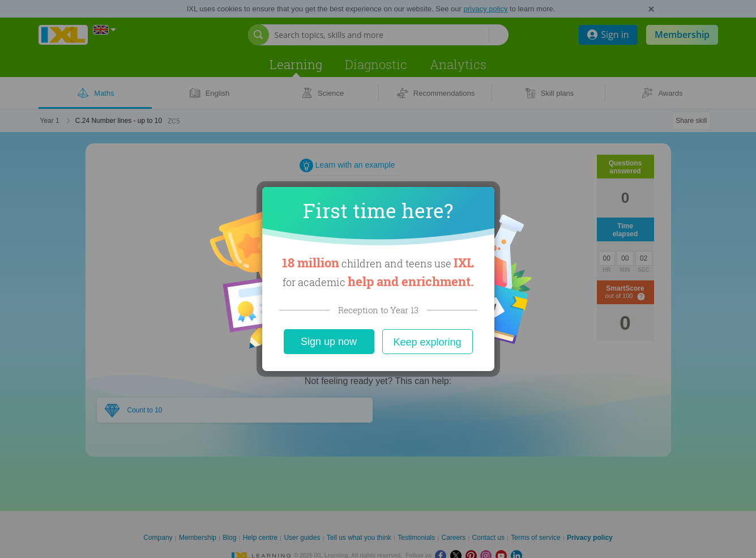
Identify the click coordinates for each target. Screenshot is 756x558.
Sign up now (329, 342)
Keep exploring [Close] (427, 342)
